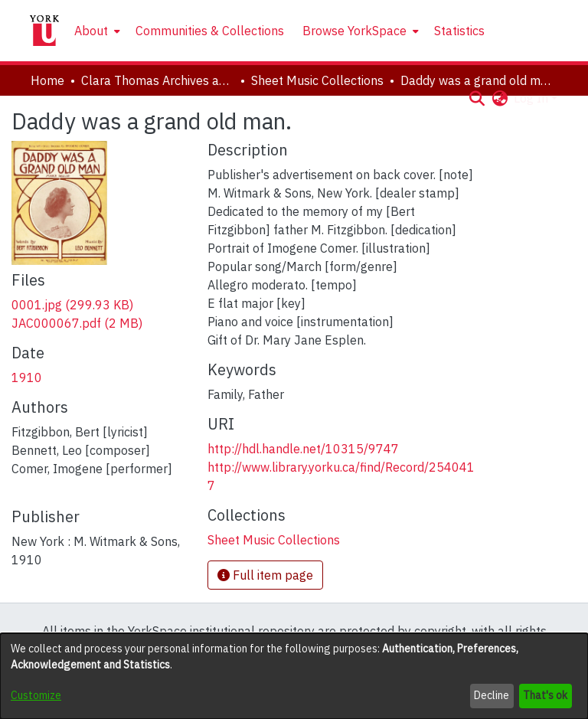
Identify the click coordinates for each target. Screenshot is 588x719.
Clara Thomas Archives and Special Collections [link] (158, 80)
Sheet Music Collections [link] (317, 80)
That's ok (545, 695)
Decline (492, 695)
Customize (36, 695)
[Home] (44, 31)
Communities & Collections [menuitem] (210, 31)
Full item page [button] (265, 575)
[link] (72, 305)
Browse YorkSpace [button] (354, 31)
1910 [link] (27, 377)
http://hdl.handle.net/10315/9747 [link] (303, 449)
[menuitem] (96, 31)
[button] (477, 98)
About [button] (91, 31)
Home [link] (47, 80)
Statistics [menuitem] (459, 31)
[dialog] (294, 676)
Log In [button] (532, 98)
